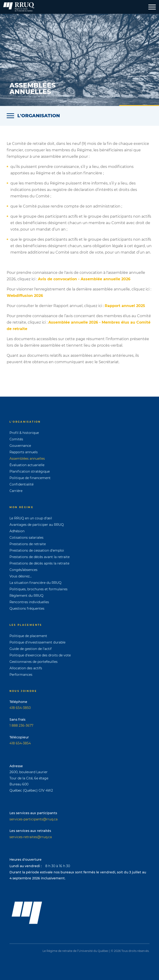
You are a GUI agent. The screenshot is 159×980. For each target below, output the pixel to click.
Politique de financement (30, 478)
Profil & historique (24, 433)
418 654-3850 (20, 708)
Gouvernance (20, 446)
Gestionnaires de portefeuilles (34, 662)
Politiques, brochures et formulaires (38, 589)
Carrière (16, 491)
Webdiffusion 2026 (25, 296)
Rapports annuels (24, 452)
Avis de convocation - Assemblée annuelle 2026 (84, 279)
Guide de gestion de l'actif (31, 649)
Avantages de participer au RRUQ (37, 525)
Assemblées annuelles (27, 459)
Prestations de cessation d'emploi (37, 550)
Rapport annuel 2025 (125, 306)
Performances (21, 675)
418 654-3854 (20, 743)
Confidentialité (21, 484)
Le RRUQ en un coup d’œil (31, 518)
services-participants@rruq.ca (34, 819)
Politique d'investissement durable (37, 642)
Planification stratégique (30, 471)
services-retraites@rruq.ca (31, 837)
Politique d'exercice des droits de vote (40, 655)
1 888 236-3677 (21, 725)
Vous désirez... (21, 576)
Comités (16, 439)
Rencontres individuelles (29, 602)
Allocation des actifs (26, 668)
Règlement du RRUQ (26, 596)
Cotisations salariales (26, 538)
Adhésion (17, 531)
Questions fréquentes (27, 608)
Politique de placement (28, 636)
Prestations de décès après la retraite (39, 563)
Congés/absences (23, 570)
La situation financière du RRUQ (35, 583)
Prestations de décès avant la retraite (40, 557)
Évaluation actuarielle (27, 465)
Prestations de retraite (28, 544)
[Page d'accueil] (19, 7)
